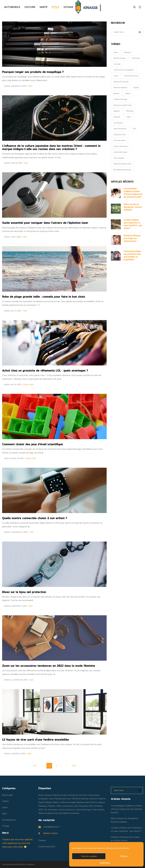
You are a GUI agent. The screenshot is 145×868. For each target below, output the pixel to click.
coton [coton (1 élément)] (116, 76)
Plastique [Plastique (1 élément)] (130, 111)
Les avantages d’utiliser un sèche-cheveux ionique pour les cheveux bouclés (133, 193)
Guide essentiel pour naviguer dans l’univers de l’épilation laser (45, 223)
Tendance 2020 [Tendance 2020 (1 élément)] (120, 135)
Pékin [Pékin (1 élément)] (129, 117)
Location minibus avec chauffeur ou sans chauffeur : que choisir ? (133, 224)
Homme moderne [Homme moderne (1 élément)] (120, 88)
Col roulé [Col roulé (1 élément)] (117, 64)
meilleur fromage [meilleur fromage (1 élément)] (120, 99)
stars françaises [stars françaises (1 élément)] (120, 129)
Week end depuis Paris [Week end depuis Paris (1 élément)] (122, 164)
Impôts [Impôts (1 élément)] (136, 88)
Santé (5, 807)
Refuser (124, 856)
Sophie (6, 86)
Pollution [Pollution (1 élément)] (117, 117)
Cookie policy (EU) (47, 847)
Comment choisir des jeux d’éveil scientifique (32, 444)
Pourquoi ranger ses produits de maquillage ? (33, 72)
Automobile (8, 795)
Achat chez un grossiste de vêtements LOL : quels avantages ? (45, 371)
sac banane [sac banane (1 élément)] (118, 123)
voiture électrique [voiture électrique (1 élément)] (120, 152)
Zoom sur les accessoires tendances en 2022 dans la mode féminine (49, 666)
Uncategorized (9, 820)
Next (74, 766)
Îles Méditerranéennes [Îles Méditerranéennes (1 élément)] (122, 170)
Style (30, 86)
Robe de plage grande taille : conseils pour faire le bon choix (44, 297)
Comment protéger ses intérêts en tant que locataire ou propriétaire (132, 255)
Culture (26, 384)
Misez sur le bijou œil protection (24, 592)
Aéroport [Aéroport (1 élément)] (128, 52)
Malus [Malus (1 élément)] (128, 94)
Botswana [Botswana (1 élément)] (136, 58)
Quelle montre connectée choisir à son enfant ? (35, 518)
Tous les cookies (89, 856)
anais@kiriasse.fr (51, 827)
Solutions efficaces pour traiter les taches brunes (132, 238)
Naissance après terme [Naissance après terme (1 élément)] (123, 105)
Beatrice (7, 532)
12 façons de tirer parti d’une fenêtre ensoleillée (35, 740)
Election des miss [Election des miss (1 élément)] (131, 76)
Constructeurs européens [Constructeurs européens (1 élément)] (124, 70)
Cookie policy (105, 863)
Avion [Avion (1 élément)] (116, 52)
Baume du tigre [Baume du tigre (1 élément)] (120, 58)
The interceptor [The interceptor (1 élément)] (120, 140)
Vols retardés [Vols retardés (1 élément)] (119, 158)
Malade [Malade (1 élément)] (116, 94)
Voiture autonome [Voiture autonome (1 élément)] (121, 146)
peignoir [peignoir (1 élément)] (117, 111)
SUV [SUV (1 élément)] (134, 129)
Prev (35, 766)
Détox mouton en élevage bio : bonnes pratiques (133, 207)
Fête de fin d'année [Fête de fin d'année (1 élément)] (121, 82)
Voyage (6, 826)
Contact (42, 840)
